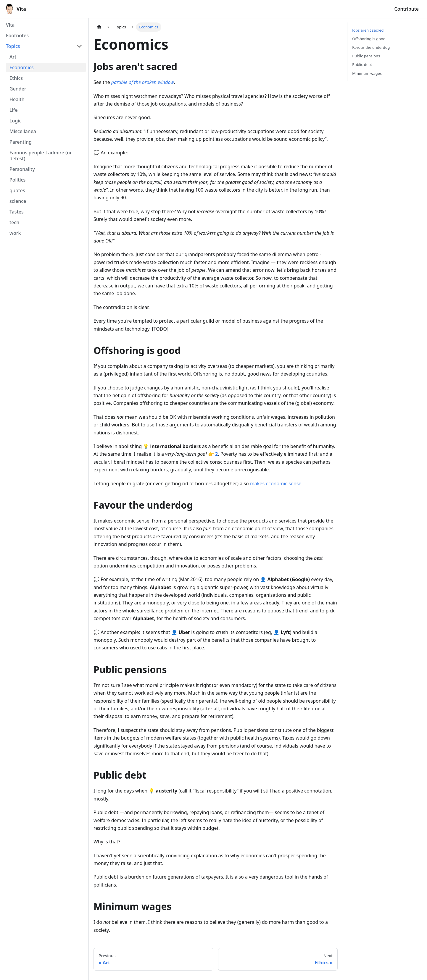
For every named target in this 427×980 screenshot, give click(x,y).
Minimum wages (367, 73)
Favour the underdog (371, 47)
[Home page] (99, 27)
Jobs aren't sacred (368, 30)
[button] (44, 46)
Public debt (362, 64)
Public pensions (366, 56)
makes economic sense (276, 483)
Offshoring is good (369, 39)
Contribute (407, 9)
